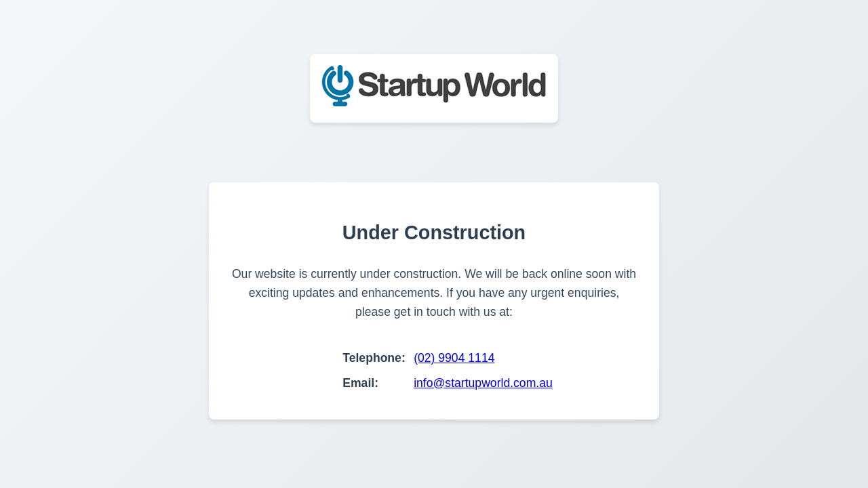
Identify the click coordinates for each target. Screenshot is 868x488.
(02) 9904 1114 (454, 358)
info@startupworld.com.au (483, 383)
